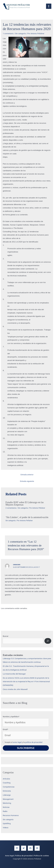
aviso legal (17, 742)
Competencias (9, 787)
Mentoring (7, 803)
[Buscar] (48, 641)
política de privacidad (34, 742)
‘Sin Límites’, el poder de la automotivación (27, 517)
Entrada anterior (27, 475)
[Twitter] (24, 848)
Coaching (7, 783)
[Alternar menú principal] (49, 6)
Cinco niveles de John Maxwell (15, 689)
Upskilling (7, 823)
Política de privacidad (24, 856)
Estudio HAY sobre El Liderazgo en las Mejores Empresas (25, 504)
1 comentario (8, 33)
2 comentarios (11, 508)
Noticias (6, 807)
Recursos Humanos (11, 815)
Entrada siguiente (27, 481)
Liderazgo (7, 795)
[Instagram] (37, 848)
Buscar (6, 636)
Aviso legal (9, 856)
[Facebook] (30, 848)
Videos (6, 828)
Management (8, 799)
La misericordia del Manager (14, 674)
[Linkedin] (17, 848)
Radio (5, 811)
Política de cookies (41, 856)
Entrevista (7, 791)
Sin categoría (20, 33)
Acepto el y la (23, 742)
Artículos (6, 779)
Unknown (17, 565)
